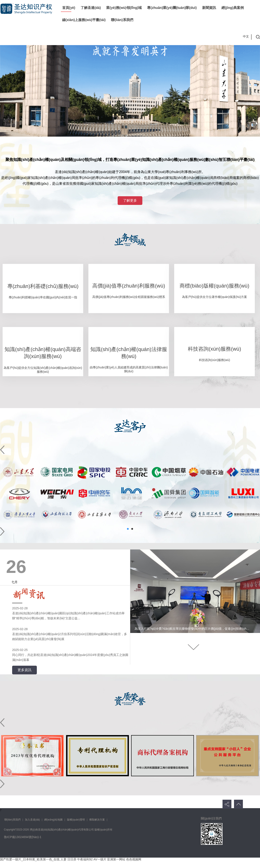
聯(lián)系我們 (122, 20)
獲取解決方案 (97, 820)
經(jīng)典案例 (233, 8)
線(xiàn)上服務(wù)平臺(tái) (84, 20)
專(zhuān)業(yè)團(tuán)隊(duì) (172, 8)
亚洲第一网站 (116, 859)
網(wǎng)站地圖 (53, 820)
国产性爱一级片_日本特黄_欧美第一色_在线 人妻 (33, 859)
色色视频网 (134, 859)
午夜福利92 (85, 859)
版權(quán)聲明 (76, 820)
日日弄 (72, 859)
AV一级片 (100, 859)
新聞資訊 (209, 8)
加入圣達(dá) (32, 820)
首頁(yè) (69, 8)
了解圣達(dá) (91, 8)
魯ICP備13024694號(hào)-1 (23, 837)
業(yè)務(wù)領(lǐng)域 (124, 8)
